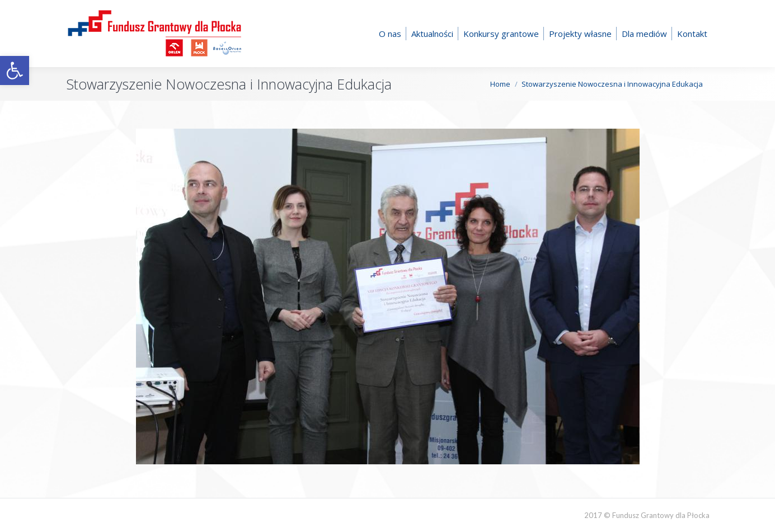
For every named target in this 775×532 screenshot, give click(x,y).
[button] (15, 70)
